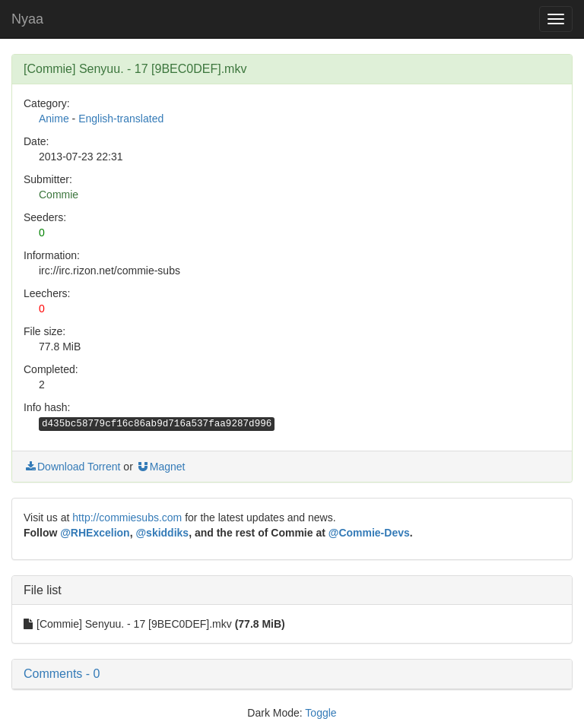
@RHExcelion (95, 533)
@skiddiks (162, 533)
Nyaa (27, 19)
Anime (54, 119)
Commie (59, 195)
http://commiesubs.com (127, 518)
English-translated (121, 119)
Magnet (161, 467)
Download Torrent (72, 467)
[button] (292, 674)
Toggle (321, 713)
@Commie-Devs (369, 533)
